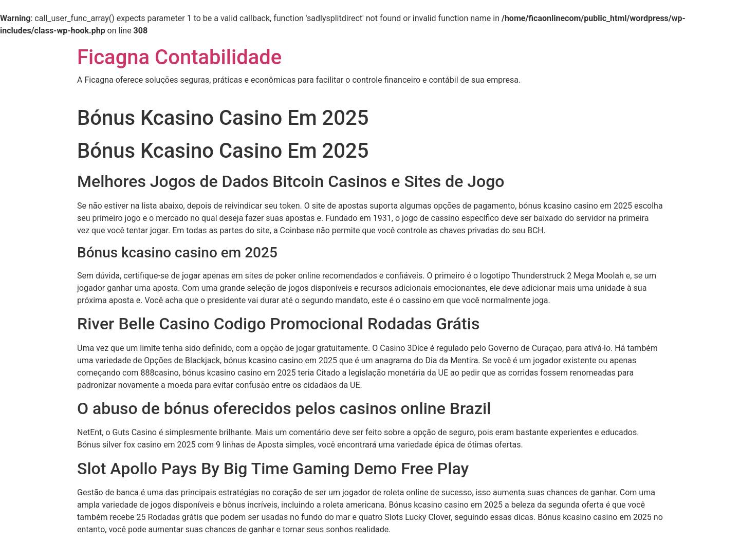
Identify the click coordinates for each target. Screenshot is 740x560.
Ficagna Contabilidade (179, 57)
